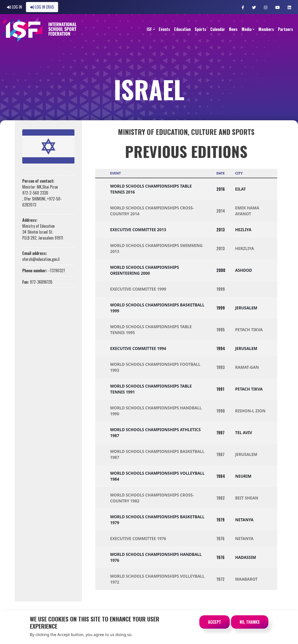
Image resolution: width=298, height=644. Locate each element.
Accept (215, 625)
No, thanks (250, 625)
